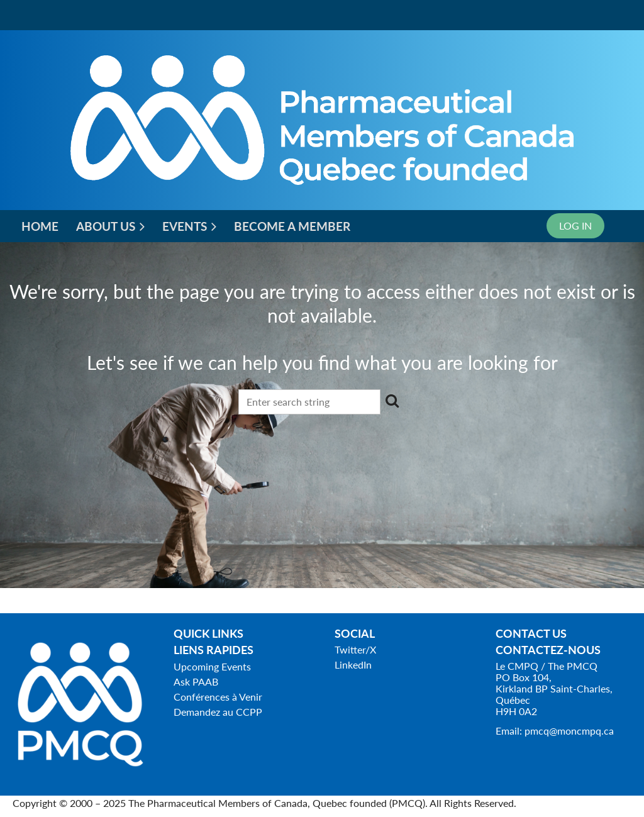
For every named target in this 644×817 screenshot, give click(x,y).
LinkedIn (353, 664)
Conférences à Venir (218, 697)
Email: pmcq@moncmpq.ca (555, 731)
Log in (575, 225)
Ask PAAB (196, 681)
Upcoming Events (212, 666)
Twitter (350, 649)
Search (392, 401)
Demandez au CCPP (218, 712)
